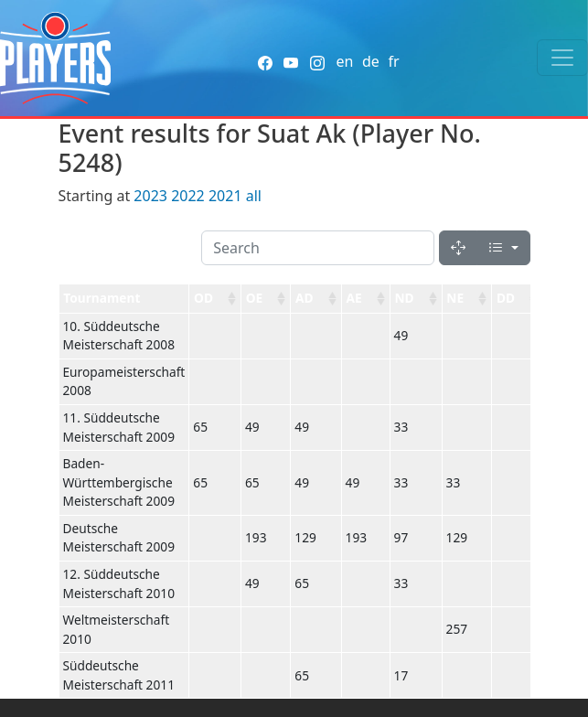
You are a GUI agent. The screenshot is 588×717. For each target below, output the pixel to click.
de (371, 61)
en (344, 61)
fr (393, 61)
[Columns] (503, 248)
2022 (188, 196)
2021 (225, 196)
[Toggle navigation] (562, 58)
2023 (150, 196)
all (254, 196)
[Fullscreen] (458, 248)
